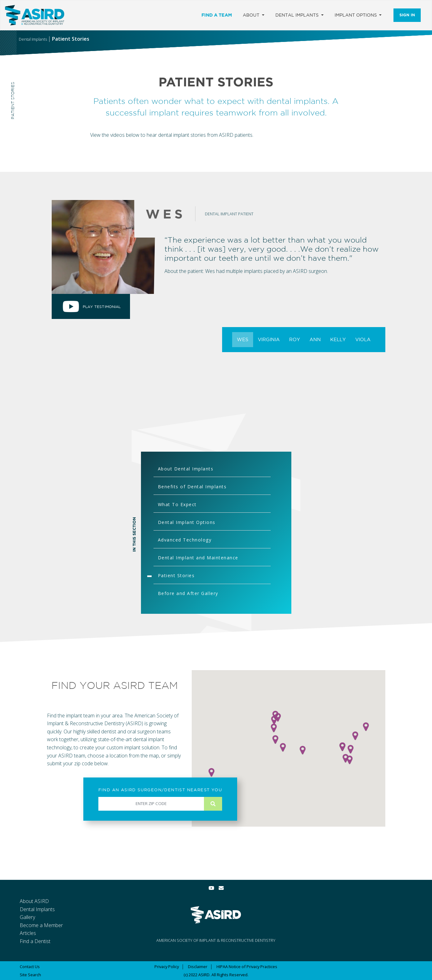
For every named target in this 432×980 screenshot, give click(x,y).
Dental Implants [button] (298, 15)
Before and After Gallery (188, 593)
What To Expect (177, 504)
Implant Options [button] (356, 15)
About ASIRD (34, 901)
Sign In (407, 15)
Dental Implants (37, 909)
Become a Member (41, 925)
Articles (28, 933)
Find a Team (217, 15)
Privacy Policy (167, 967)
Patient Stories (176, 575)
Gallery (27, 917)
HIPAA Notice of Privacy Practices (247, 967)
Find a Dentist (35, 941)
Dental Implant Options (187, 522)
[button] (303, 750)
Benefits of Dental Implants (192, 487)
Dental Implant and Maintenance (198, 558)
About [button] (252, 15)
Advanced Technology (185, 540)
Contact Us (30, 967)
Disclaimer (198, 967)
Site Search (30, 975)
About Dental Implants (186, 469)
